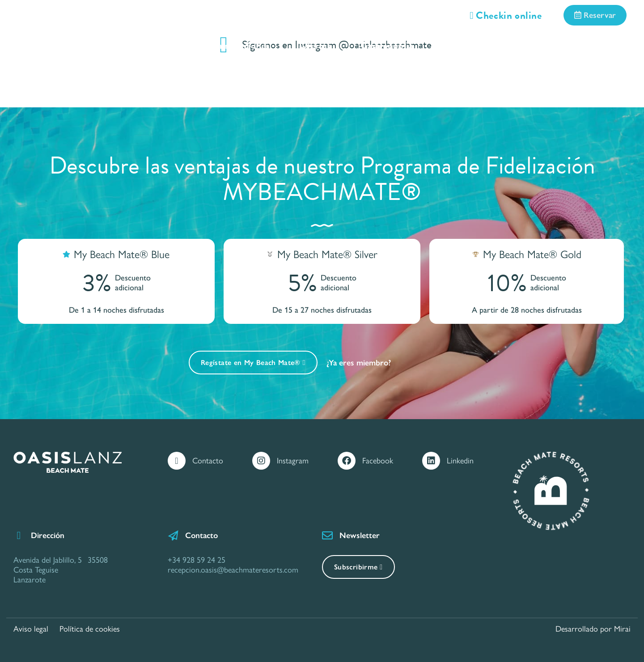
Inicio (46, 45)
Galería (527, 45)
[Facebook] (347, 461)
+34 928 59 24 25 (197, 560)
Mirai (622, 629)
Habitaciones (114, 45)
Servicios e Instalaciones (220, 45)
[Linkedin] (431, 461)
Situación (463, 45)
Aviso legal (31, 629)
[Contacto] (177, 461)
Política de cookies (90, 629)
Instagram (293, 461)
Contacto (591, 45)
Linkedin (460, 461)
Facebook (378, 461)
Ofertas (315, 45)
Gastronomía (387, 45)
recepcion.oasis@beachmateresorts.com (233, 570)
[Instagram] (261, 461)
